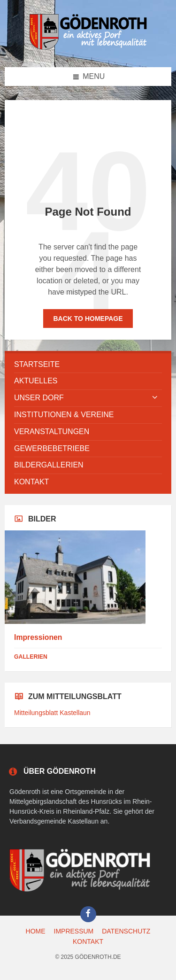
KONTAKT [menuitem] (88, 941)
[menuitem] (88, 365)
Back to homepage (88, 319)
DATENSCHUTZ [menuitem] (126, 931)
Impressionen (38, 637)
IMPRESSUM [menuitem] (74, 931)
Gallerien (31, 657)
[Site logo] (88, 48)
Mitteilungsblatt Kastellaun (52, 713)
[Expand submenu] (155, 398)
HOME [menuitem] (36, 931)
